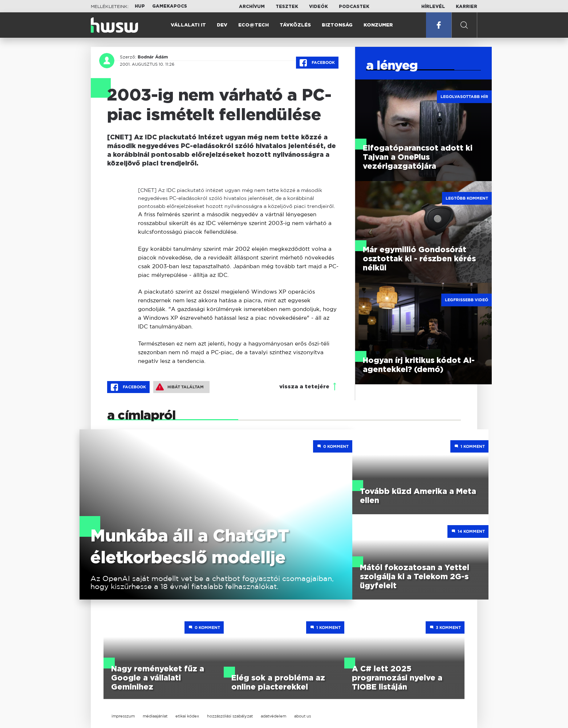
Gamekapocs (170, 6)
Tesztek (287, 7)
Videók (319, 7)
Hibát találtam (180, 387)
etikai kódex (187, 716)
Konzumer (378, 25)
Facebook (317, 63)
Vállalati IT (188, 25)
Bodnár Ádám (153, 57)
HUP (140, 6)
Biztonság (337, 25)
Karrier (466, 7)
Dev (222, 25)
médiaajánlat (155, 716)
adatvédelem (273, 716)
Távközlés (295, 25)
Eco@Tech (253, 25)
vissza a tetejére (304, 387)
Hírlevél (433, 7)
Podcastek (354, 7)
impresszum (123, 716)
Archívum (252, 7)
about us (303, 716)
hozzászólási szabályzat (230, 716)
